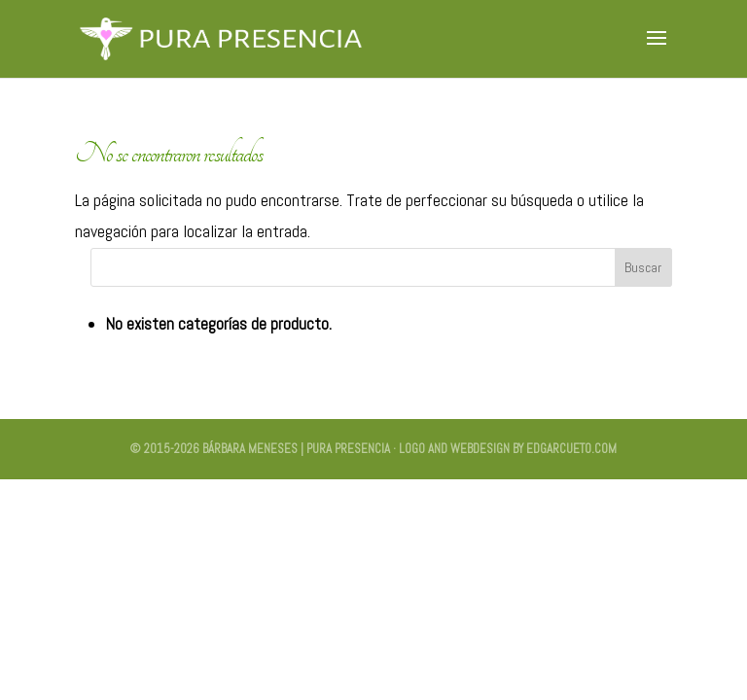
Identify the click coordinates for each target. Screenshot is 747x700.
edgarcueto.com (571, 449)
